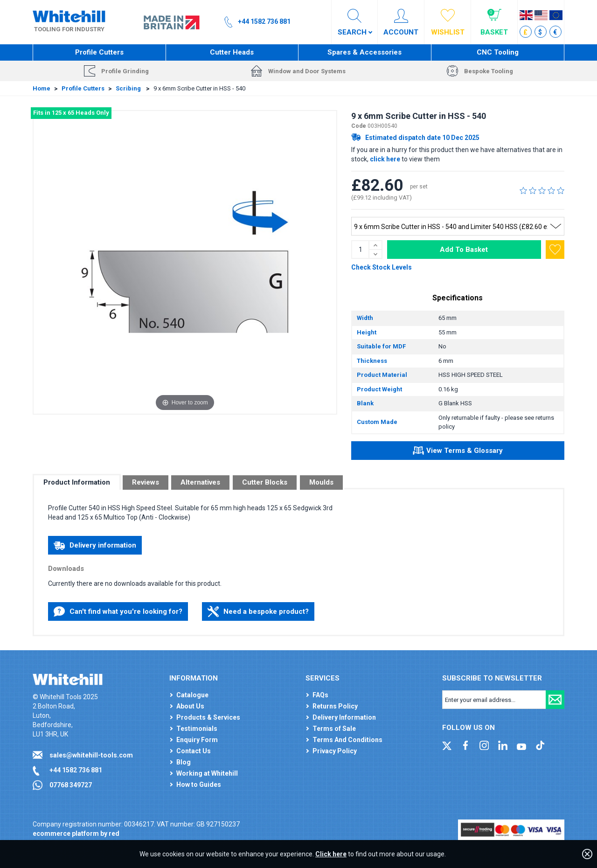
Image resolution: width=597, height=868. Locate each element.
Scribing (129, 88)
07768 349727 (71, 785)
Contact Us (194, 751)
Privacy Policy (335, 751)
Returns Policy (335, 706)
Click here (331, 854)
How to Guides (199, 785)
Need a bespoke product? (258, 611)
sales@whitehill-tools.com (91, 755)
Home (42, 88)
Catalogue (192, 695)
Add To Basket (464, 250)
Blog (184, 762)
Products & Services (208, 717)
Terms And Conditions (347, 740)
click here (385, 159)
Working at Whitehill (207, 773)
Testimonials (197, 729)
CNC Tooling (498, 52)
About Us (190, 706)
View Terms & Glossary (458, 452)
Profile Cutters (99, 52)
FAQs (320, 695)
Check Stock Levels (382, 267)
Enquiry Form (197, 740)
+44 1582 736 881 (76, 770)
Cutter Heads (232, 52)
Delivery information (95, 545)
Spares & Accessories (364, 52)
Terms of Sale (334, 729)
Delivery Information (344, 717)
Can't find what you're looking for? (118, 611)
